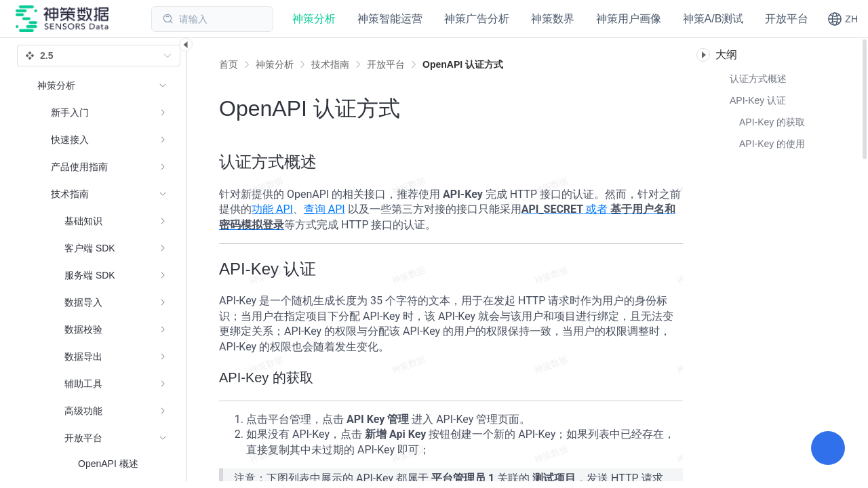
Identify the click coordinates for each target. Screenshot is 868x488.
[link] (275, 64)
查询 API (324, 209)
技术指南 (330, 64)
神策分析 (275, 64)
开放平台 (386, 64)
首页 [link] (229, 64)
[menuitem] (102, 113)
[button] (843, 19)
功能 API (272, 209)
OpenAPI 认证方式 (463, 64)
